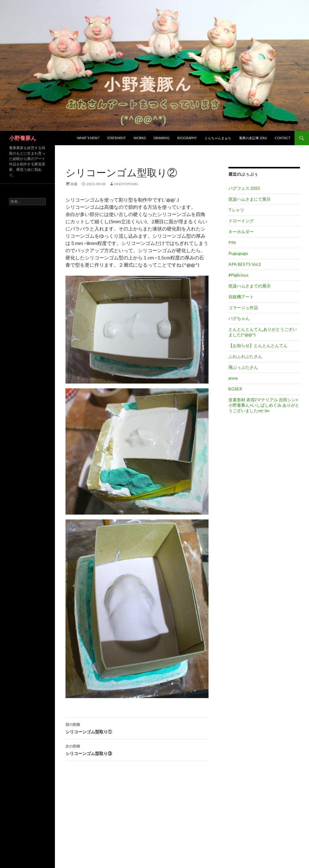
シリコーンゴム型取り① (137, 728)
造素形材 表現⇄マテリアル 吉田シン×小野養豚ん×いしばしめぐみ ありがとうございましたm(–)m (264, 405)
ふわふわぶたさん (245, 356)
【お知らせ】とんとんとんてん (258, 345)
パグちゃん (239, 318)
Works (140, 138)
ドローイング (241, 221)
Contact (283, 138)
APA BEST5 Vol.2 (245, 264)
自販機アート (241, 297)
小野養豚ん (23, 138)
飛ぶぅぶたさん (243, 367)
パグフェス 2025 (244, 188)
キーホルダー (241, 232)
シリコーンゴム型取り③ (137, 749)
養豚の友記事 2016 (253, 138)
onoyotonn (126, 184)
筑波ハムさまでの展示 (250, 286)
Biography (187, 138)
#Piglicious (239, 275)
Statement (116, 138)
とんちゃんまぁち (218, 138)
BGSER (235, 389)
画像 (74, 184)
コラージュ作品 (243, 307)
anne (233, 378)
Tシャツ (236, 210)
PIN (232, 242)
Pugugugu (238, 253)
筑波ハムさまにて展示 (250, 199)
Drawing (162, 138)
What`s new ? (88, 138)
